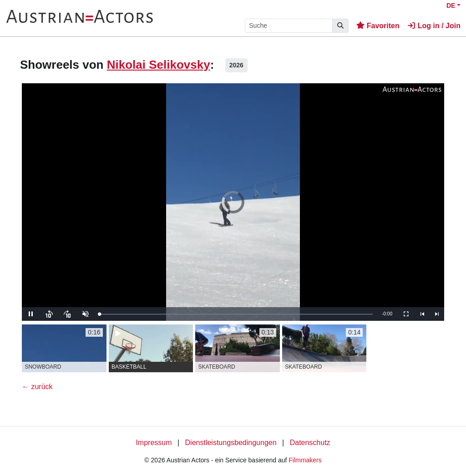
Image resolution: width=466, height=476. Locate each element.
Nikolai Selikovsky (159, 65)
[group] (64, 348)
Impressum (154, 443)
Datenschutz (310, 443)
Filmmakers (305, 460)
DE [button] (451, 5)
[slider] (236, 314)
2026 (236, 65)
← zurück (37, 387)
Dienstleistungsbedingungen (231, 443)
